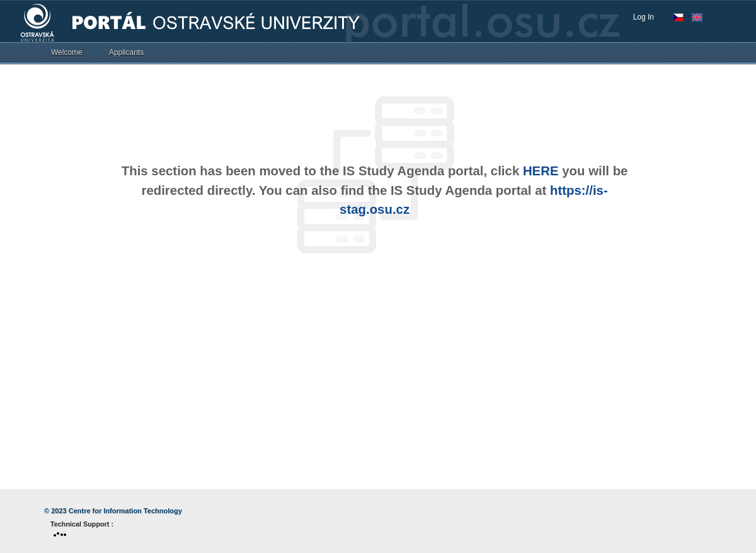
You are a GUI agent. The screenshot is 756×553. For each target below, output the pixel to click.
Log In (644, 17)
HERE (541, 171)
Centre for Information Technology (125, 511)
